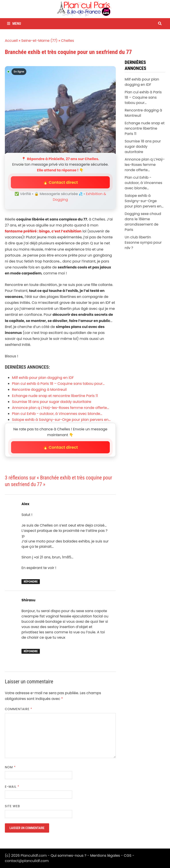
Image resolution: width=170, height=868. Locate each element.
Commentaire (19, 709)
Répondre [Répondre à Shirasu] (31, 651)
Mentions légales (105, 856)
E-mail (12, 787)
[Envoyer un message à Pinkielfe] (60, 110)
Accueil (11, 41)
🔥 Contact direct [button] (60, 182)
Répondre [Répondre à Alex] (31, 582)
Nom (10, 767)
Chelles (68, 41)
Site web (12, 806)
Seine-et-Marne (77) (39, 41)
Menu (14, 24)
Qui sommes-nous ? (69, 856)
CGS (127, 856)
